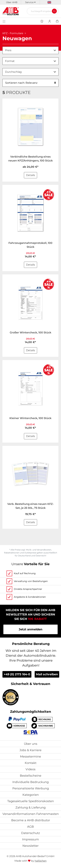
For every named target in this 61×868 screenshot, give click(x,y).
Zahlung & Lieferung (30, 808)
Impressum (30, 839)
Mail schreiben (47, 674)
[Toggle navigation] (4, 21)
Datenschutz (30, 833)
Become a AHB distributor (31, 820)
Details (30, 175)
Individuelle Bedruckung (30, 782)
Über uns (31, 744)
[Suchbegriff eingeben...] (41, 11)
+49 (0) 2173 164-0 (17, 674)
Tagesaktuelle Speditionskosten (31, 801)
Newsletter (30, 846)
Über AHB (12, 2)
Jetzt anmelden (30, 629)
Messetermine (30, 757)
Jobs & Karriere (30, 750)
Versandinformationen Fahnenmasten (31, 814)
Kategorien (31, 795)
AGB (30, 827)
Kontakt (31, 763)
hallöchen (41, 861)
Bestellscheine (31, 776)
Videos (30, 769)
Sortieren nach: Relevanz (30, 83)
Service (30, 2)
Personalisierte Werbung (31, 788)
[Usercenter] (50, 21)
